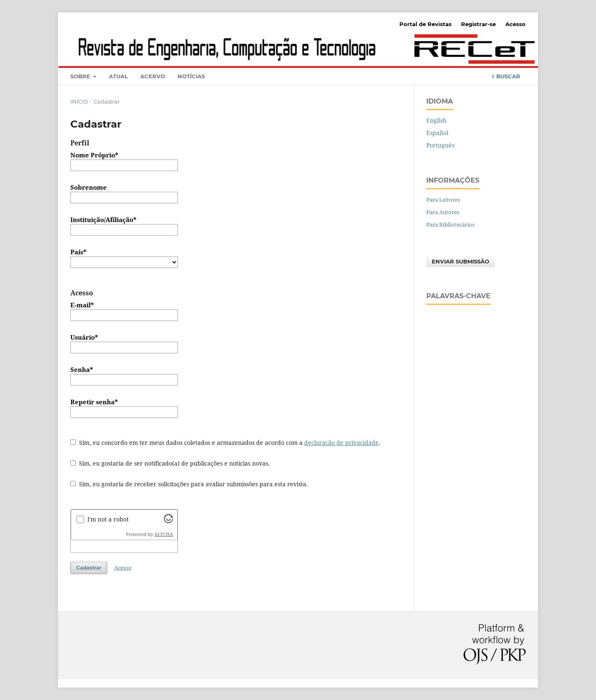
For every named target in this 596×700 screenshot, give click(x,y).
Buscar (506, 76)
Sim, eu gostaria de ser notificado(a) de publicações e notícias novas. (170, 463)
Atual (118, 76)
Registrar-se (478, 24)
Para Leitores (443, 200)
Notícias (191, 76)
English (436, 120)
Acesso (515, 24)
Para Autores (443, 212)
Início (79, 101)
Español (437, 133)
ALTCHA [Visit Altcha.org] (164, 534)
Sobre (81, 76)
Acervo (153, 76)
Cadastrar (89, 568)
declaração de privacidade (341, 443)
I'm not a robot (108, 519)
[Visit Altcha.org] (168, 521)
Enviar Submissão (460, 261)
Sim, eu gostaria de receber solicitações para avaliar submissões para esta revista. (189, 484)
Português (440, 145)
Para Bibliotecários (451, 224)
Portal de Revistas (425, 24)
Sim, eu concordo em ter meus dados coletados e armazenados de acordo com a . (225, 443)
